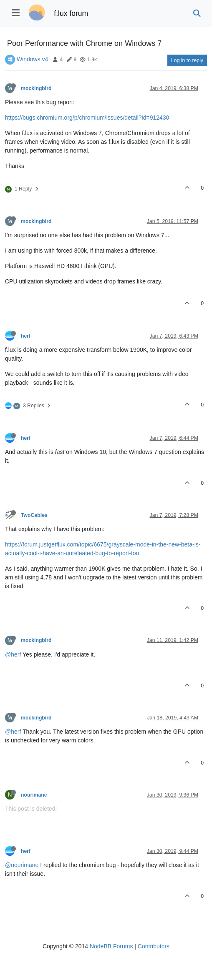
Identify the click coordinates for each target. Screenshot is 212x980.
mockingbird (36, 88)
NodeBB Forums (111, 946)
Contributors (154, 946)
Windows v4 (32, 59)
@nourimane (22, 865)
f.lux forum (71, 13)
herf (26, 336)
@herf (13, 654)
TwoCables (34, 515)
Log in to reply (187, 60)
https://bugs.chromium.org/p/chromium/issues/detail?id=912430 (87, 118)
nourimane (34, 795)
